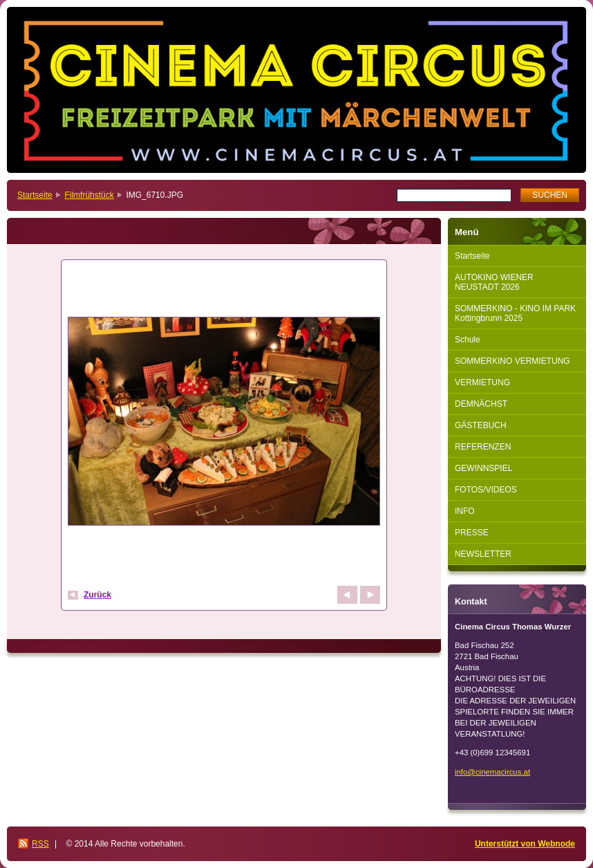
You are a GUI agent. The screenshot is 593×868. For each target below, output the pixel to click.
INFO (465, 511)
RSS (40, 844)
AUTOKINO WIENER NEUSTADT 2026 (494, 282)
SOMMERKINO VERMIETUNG (512, 361)
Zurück (97, 595)
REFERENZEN (483, 447)
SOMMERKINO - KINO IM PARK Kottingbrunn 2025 (515, 313)
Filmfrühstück (89, 195)
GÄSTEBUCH (481, 425)
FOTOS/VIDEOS (486, 490)
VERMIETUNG (482, 382)
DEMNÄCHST (481, 404)
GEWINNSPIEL (483, 468)
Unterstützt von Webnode (525, 844)
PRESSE (472, 533)
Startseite (35, 195)
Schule (468, 340)
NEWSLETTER (483, 554)
